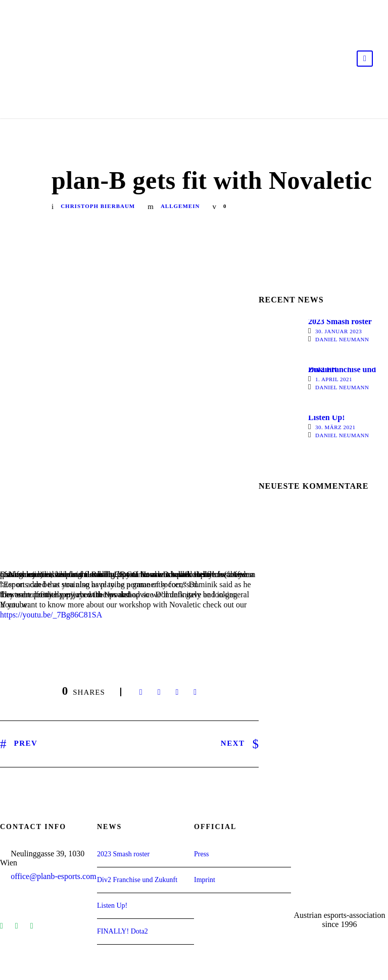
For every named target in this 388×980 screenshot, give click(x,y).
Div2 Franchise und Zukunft (342, 369)
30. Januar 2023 (338, 331)
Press (202, 854)
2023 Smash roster (340, 321)
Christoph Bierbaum (98, 206)
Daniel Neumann (342, 339)
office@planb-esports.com (54, 876)
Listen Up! (326, 417)
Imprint (205, 880)
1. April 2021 (334, 379)
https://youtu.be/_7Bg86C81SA (51, 615)
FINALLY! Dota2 (123, 931)
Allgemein (180, 206)
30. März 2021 (335, 427)
